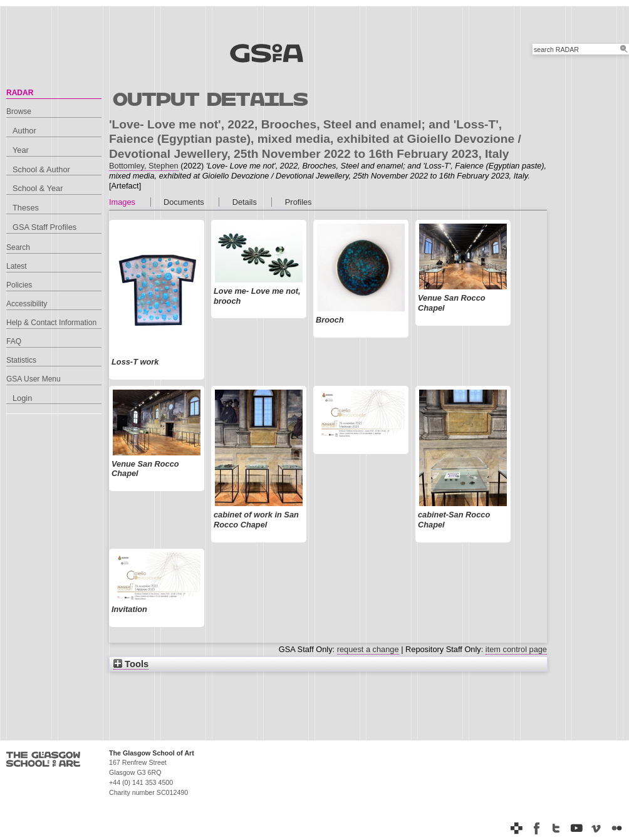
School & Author (41, 169)
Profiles (299, 202)
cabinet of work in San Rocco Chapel (256, 520)
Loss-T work (135, 362)
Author (24, 131)
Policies (19, 285)
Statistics (21, 360)
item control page (516, 649)
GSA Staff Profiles (44, 227)
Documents (184, 202)
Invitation (129, 609)
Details (245, 202)
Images (122, 202)
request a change (368, 649)
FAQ (14, 341)
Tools (131, 664)
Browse (19, 111)
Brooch (330, 320)
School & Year (38, 188)
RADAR (20, 93)
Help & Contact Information (51, 323)
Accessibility (27, 304)
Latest (17, 266)
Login (22, 398)
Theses (26, 208)
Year (21, 150)
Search (18, 247)
